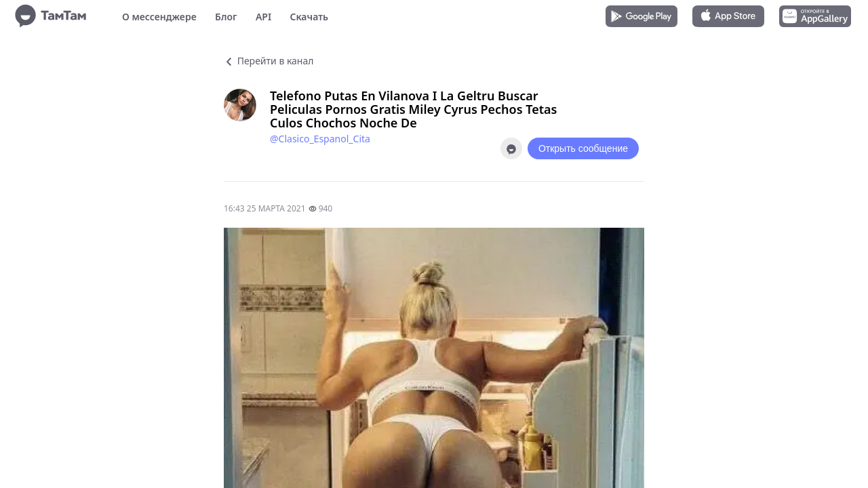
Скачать (309, 17)
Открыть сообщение (583, 148)
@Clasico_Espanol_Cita (320, 139)
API (263, 17)
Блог (226, 17)
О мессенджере (159, 17)
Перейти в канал (269, 61)
